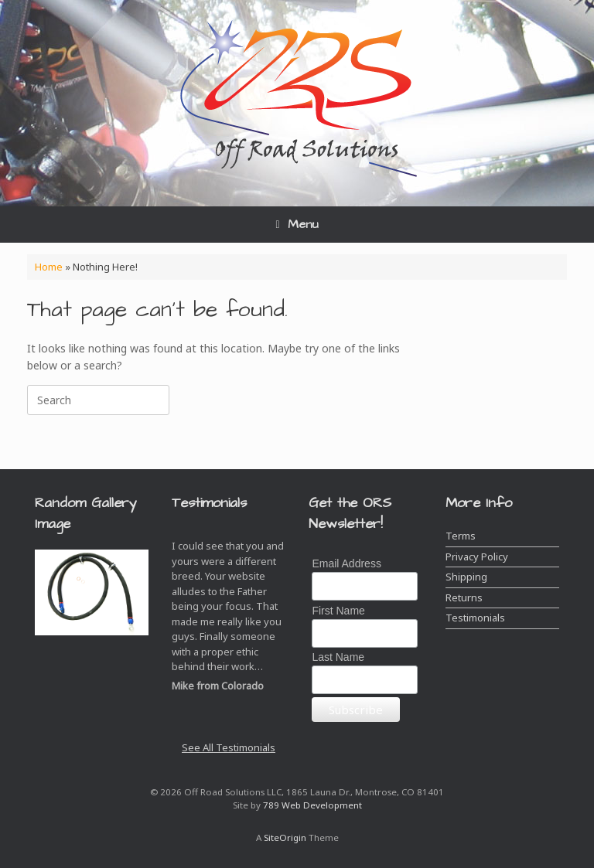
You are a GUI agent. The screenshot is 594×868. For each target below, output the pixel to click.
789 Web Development (312, 805)
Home (49, 267)
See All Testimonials (229, 747)
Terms (461, 536)
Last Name (338, 657)
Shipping (466, 577)
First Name (338, 611)
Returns (464, 597)
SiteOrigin (285, 837)
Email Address (346, 563)
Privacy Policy (477, 557)
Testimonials (475, 618)
